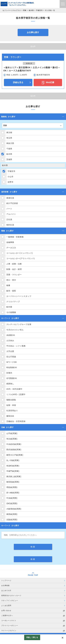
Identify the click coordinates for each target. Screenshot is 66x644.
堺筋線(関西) (12, 487)
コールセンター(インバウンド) (20, 253)
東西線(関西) (12, 514)
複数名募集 (11, 400)
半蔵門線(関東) (13, 471)
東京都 (9, 132)
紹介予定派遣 (12, 203)
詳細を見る (18, 82)
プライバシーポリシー (10, 626)
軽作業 (9, 307)
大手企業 (10, 351)
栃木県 (31, 10)
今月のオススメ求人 (15, 330)
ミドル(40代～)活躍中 (16, 394)
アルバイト (11, 214)
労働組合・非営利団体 (16, 421)
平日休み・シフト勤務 (16, 346)
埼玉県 (9, 138)
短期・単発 (11, 405)
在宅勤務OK (12, 378)
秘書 (8, 285)
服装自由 (10, 416)
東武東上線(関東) (14, 476)
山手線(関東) (12, 433)
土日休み (10, 341)
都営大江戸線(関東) (15, 455)
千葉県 (9, 149)
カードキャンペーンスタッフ (19, 296)
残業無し (10, 384)
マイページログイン (9, 631)
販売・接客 (11, 291)
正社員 (9, 219)
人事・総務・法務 (14, 264)
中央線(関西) (12, 498)
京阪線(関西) (12, 520)
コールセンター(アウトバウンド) (21, 258)
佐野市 (11, 182)
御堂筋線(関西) (13, 482)
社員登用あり (12, 411)
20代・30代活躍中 (14, 389)
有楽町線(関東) (13, 466)
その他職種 (11, 312)
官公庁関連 (11, 357)
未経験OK (11, 335)
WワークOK (12, 362)
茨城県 (9, 159)
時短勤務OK (12, 367)
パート (9, 209)
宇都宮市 (39, 10)
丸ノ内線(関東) (13, 460)
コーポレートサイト (9, 621)
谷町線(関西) (12, 503)
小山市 (11, 177)
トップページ (6, 581)
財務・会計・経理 (14, 269)
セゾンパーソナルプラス (12, 10)
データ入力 (11, 248)
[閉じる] (63, 638)
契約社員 (10, 225)
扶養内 (9, 373)
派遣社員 (10, 198)
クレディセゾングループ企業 (19, 324)
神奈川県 (10, 143)
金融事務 (10, 242)
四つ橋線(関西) (13, 493)
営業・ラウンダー (14, 275)
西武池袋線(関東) (14, 450)
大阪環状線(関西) (14, 509)
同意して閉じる (32, 637)
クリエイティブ (13, 302)
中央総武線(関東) (14, 444)
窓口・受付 (11, 280)
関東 (25, 10)
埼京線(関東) (12, 439)
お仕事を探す (33, 32)
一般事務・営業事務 (15, 237)
